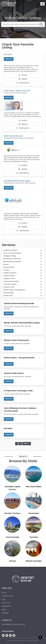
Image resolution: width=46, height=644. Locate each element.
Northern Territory (12, 513)
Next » (27, 444)
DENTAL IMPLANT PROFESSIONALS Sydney (22, 323)
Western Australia (34, 561)
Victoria (12, 561)
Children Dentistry (10, 273)
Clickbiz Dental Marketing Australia (19, 304)
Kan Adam (8, 429)
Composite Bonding (11, 281)
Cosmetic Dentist (10, 284)
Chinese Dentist (9, 276)
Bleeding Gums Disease (12, 262)
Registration (7, 606)
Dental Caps (8, 296)
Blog (4, 599)
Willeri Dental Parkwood (13, 136)
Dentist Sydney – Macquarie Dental (19, 358)
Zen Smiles (8, 55)
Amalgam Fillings (10, 256)
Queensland (34, 513)
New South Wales (34, 487)
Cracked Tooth (9, 287)
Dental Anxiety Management (14, 290)
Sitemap (5, 613)
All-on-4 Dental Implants (12, 253)
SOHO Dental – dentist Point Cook (17, 91)
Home (4, 593)
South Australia (12, 537)
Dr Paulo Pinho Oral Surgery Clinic (18, 391)
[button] (9, 313)
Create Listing (7, 596)
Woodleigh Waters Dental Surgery (17, 181)
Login (4, 610)
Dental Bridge (8, 293)
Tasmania (34, 537)
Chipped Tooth (9, 279)
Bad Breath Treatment (12, 259)
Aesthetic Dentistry (10, 250)
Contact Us (6, 603)
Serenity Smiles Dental (14, 373)
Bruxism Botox (9, 267)
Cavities (6, 270)
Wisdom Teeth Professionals (16, 340)
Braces (6, 264)
